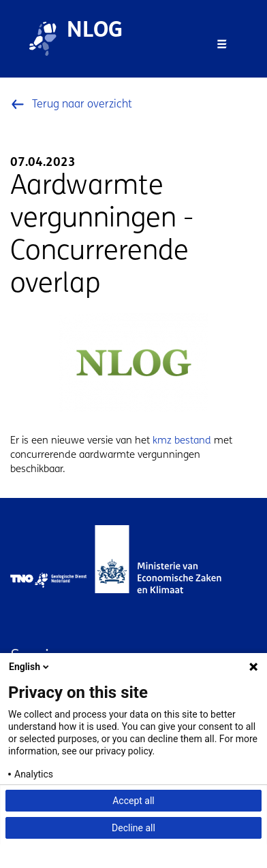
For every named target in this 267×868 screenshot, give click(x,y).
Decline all (133, 828)
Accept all (133, 801)
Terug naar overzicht (82, 104)
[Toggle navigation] (222, 44)
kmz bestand (182, 440)
